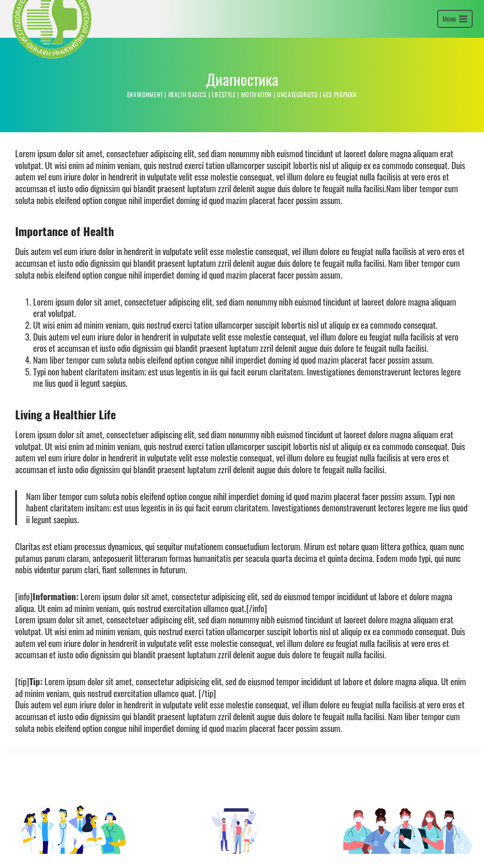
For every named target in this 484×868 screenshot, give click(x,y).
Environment (145, 137)
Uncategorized (298, 137)
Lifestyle (224, 137)
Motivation (257, 137)
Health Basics (187, 137)
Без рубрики (340, 137)
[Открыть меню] (455, 41)
